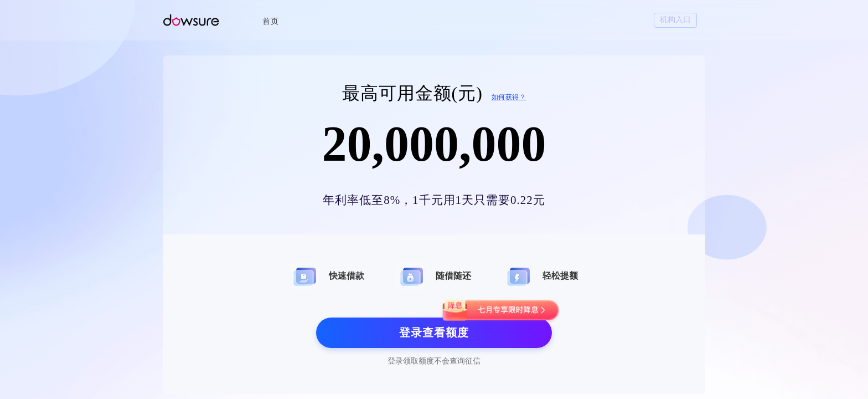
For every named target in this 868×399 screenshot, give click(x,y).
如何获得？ (509, 97)
